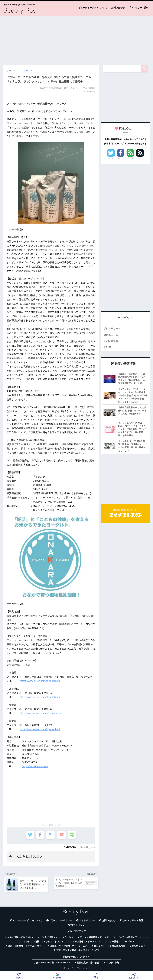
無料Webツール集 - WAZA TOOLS (53, 963)
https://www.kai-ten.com (35, 766)
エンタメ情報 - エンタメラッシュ (57, 938)
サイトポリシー (87, 921)
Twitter (111, 158)
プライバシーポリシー (61, 921)
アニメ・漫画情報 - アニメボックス (97, 938)
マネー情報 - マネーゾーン (121, 942)
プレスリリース (87, 847)
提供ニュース (111, 335)
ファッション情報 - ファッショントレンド (42, 942)
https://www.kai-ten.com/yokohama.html (41, 713)
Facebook (121, 158)
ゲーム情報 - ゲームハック (135, 938)
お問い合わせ (118, 8)
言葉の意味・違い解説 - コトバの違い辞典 (98, 963)
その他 (107, 347)
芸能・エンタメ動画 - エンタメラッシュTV (78, 951)
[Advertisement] (76, 39)
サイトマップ (78, 925)
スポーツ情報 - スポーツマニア (85, 942)
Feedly (130, 158)
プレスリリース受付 (138, 8)
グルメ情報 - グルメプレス (20, 938)
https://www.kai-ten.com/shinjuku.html (40, 681)
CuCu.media (112, 341)
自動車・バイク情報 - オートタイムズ (69, 946)
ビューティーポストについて (93, 8)
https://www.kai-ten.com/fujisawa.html (40, 729)
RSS (140, 158)
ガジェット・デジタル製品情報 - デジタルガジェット (121, 946)
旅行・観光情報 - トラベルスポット (26, 946)
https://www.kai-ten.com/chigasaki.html (41, 697)
